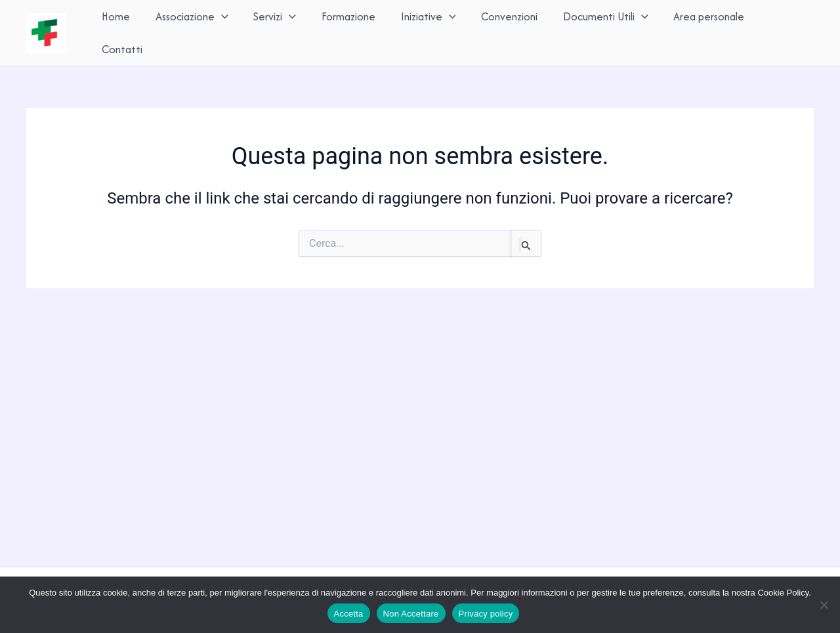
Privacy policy (486, 614)
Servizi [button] (277, 31)
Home (122, 31)
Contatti (782, 31)
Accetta (349, 614)
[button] (225, 31)
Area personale (702, 31)
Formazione (348, 31)
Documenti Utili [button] (600, 31)
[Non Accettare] (824, 605)
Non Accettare (411, 614)
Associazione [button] (196, 31)
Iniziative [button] (427, 31)
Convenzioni (506, 31)
